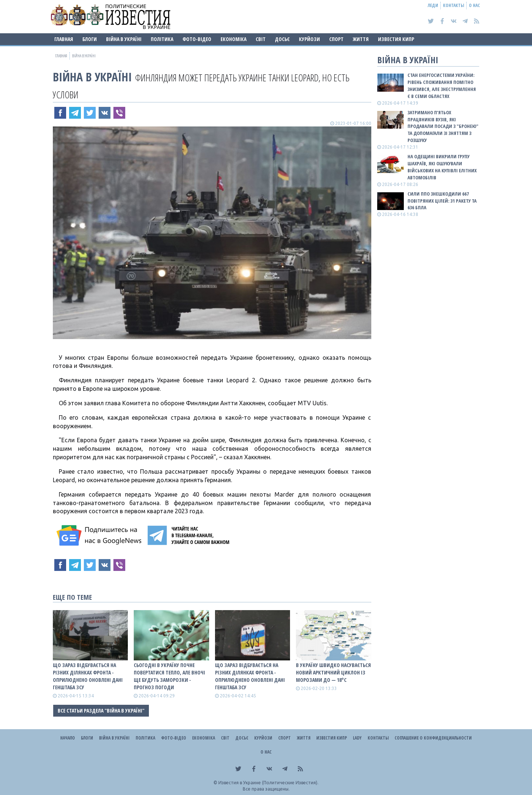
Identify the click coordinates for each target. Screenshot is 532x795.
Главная (64, 39)
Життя (361, 39)
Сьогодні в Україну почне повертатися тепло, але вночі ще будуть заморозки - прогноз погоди (169, 676)
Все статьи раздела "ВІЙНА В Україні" (101, 711)
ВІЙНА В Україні (124, 39)
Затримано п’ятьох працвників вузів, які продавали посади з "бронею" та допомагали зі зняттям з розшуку (443, 126)
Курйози (309, 39)
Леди (433, 5)
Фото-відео (197, 39)
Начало (68, 738)
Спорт (336, 39)
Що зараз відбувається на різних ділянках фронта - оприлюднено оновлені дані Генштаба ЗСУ (88, 676)
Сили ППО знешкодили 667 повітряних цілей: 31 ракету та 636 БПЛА (442, 201)
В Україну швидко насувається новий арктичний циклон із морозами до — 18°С (333, 672)
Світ (261, 39)
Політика (162, 39)
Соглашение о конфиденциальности (433, 738)
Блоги (90, 39)
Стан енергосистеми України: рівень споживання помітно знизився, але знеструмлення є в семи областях (442, 86)
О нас (474, 5)
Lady (357, 738)
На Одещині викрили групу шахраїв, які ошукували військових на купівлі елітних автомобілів (442, 167)
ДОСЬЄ (282, 39)
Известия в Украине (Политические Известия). (268, 783)
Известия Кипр (396, 39)
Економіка (233, 39)
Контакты (453, 5)
